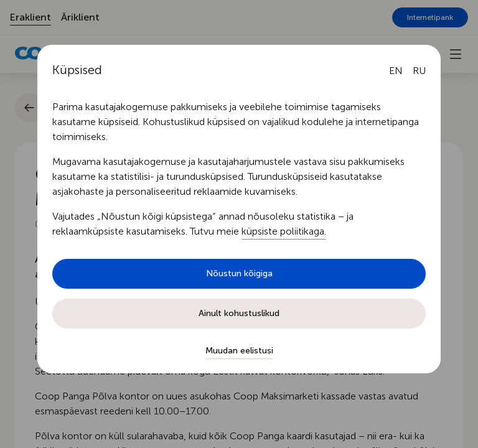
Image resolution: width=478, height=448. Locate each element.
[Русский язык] (419, 71)
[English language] (396, 71)
